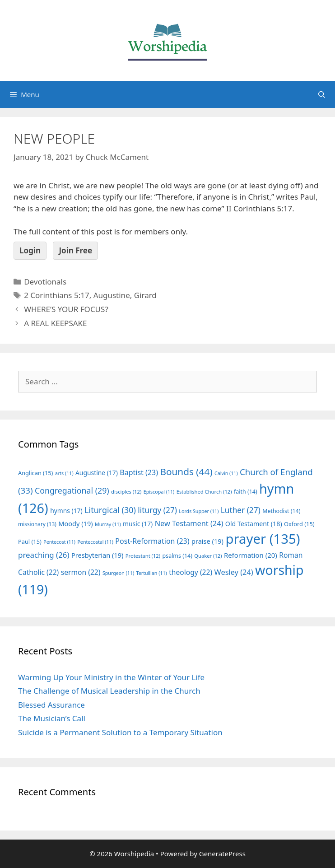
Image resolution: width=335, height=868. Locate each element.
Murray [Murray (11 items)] (108, 524)
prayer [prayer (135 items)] (263, 539)
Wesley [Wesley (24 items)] (234, 572)
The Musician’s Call (52, 718)
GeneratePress (222, 854)
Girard (145, 295)
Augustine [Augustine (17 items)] (97, 473)
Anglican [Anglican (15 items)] (35, 473)
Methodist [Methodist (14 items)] (281, 511)
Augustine (112, 295)
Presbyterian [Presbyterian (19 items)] (97, 555)
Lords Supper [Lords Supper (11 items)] (199, 511)
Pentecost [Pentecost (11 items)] (59, 542)
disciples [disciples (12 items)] (126, 492)
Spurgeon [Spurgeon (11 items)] (118, 573)
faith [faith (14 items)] (246, 492)
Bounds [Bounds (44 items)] (186, 471)
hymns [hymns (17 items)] (66, 511)
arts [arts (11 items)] (64, 473)
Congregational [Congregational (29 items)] (72, 490)
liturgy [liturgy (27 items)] (157, 510)
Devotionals (45, 282)
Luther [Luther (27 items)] (241, 510)
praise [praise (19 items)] (207, 541)
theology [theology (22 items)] (191, 572)
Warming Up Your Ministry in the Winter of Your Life (111, 677)
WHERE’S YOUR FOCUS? (66, 309)
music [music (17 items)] (138, 524)
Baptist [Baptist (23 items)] (139, 472)
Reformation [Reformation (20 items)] (251, 555)
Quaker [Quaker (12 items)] (208, 556)
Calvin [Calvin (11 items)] (226, 473)
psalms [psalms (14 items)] (177, 556)
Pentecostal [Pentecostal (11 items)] (95, 542)
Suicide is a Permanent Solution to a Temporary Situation (120, 732)
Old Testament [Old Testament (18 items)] (254, 524)
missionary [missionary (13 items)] (37, 524)
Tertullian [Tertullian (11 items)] (152, 573)
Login (30, 250)
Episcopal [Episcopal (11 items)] (159, 492)
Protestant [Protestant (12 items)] (143, 556)
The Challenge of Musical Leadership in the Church (109, 691)
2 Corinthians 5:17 (56, 295)
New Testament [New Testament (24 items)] (189, 523)
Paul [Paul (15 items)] (30, 541)
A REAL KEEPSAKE (55, 323)
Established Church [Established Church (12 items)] (204, 492)
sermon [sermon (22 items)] (81, 572)
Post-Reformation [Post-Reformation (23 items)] (152, 541)
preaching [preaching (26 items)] (44, 555)
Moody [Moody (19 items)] (75, 523)
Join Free (75, 250)
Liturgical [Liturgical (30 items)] (110, 510)
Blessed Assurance (51, 705)
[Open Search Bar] (322, 94)
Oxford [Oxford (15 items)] (299, 524)
